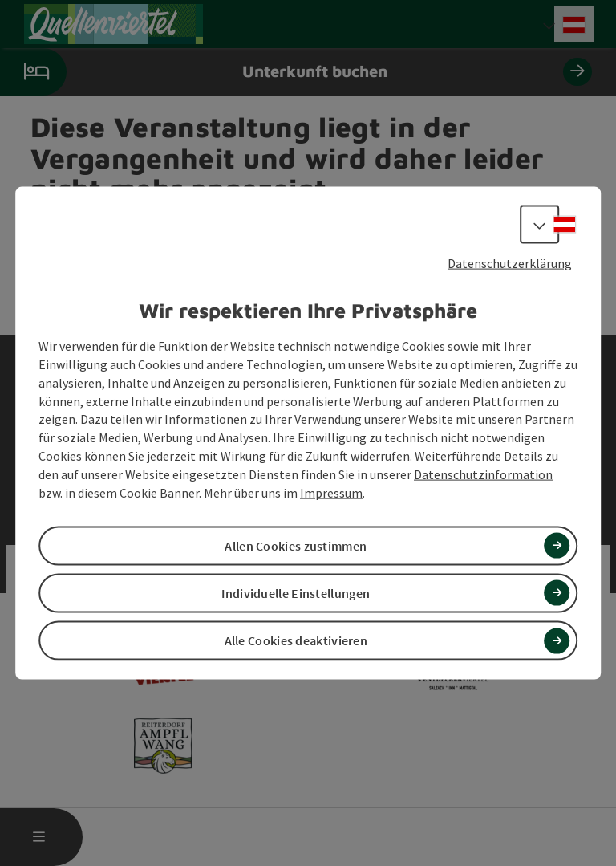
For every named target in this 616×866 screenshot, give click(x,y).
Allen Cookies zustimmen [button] (296, 545)
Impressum (331, 492)
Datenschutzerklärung (510, 262)
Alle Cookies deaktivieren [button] (296, 640)
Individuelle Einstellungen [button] (296, 593)
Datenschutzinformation (483, 474)
